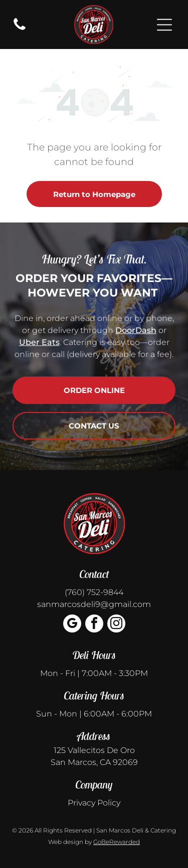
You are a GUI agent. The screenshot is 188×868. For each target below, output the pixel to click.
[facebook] (94, 625)
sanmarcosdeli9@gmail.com (94, 604)
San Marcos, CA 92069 (94, 762)
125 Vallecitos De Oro (94, 750)
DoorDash (136, 330)
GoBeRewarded (117, 842)
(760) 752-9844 (94, 592)
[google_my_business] (72, 625)
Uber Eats (39, 342)
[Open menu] (164, 25)
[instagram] (116, 625)
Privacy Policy (94, 803)
